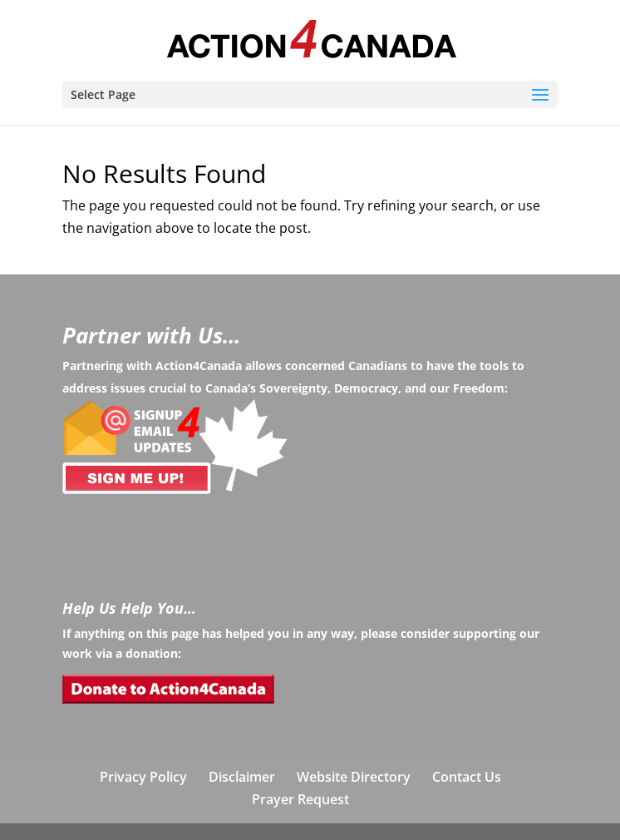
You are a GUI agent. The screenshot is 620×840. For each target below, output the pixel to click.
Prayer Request (300, 799)
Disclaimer (242, 777)
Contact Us (467, 777)
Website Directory (354, 777)
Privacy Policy (143, 777)
